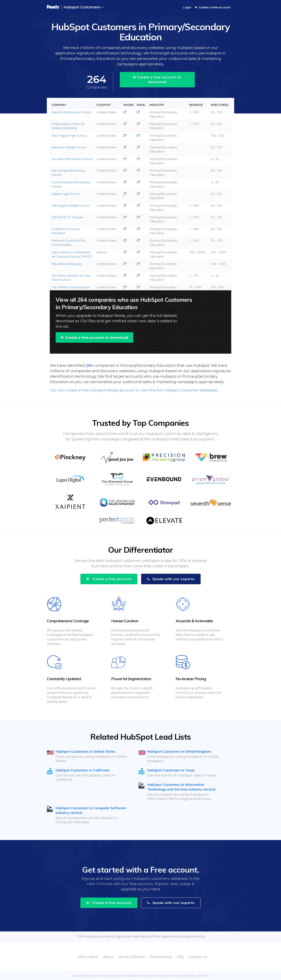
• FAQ (180, 957)
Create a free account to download (157, 80)
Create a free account (213, 7)
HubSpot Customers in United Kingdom (179, 751)
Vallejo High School (65, 194)
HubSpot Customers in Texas (171, 770)
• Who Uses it (87, 957)
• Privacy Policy (160, 957)
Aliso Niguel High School (69, 136)
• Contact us (197, 957)
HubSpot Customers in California (82, 770)
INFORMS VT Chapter (68, 217)
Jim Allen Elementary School (72, 159)
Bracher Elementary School (71, 112)
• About (108, 957)
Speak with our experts (171, 579)
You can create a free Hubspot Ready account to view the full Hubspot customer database (133, 390)
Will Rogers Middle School (70, 206)
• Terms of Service (131, 957)
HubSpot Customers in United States (86, 751)
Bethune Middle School (69, 147)
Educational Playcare (67, 264)
